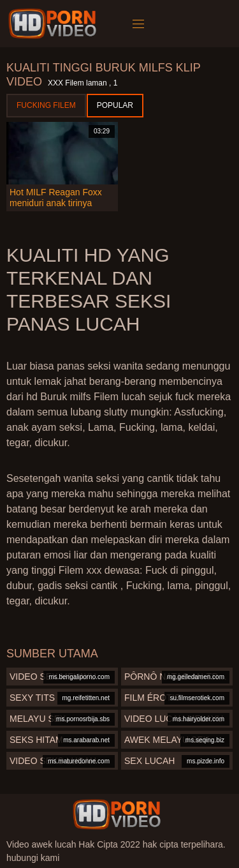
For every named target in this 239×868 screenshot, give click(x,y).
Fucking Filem (46, 105)
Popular (115, 105)
